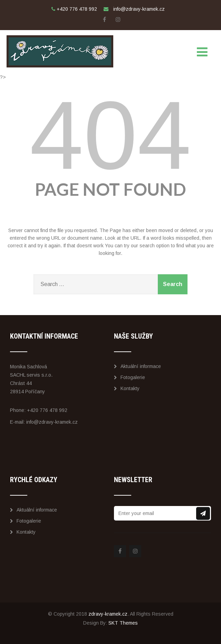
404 (110, 135)
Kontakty (127, 388)
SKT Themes (123, 623)
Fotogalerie (129, 377)
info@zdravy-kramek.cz (52, 422)
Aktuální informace (137, 366)
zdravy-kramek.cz (108, 614)
